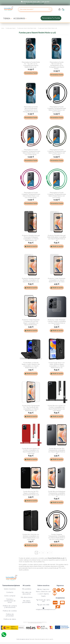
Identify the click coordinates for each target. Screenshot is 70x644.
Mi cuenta (27, 586)
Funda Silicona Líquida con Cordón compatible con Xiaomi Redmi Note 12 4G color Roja (31, 451)
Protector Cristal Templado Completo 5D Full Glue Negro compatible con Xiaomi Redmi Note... (31, 322)
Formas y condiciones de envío (10, 601)
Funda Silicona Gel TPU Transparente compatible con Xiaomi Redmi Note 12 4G (57, 451)
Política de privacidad (10, 615)
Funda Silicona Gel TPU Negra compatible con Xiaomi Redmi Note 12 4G (31, 493)
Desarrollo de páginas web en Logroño (44, 639)
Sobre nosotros (10, 589)
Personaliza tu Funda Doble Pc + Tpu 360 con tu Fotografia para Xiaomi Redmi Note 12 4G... (31, 65)
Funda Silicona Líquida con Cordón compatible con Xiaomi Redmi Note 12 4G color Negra (57, 408)
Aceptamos (60, 598)
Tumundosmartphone (11, 586)
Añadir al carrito (31, 246)
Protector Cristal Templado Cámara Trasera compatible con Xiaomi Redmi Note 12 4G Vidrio (57, 322)
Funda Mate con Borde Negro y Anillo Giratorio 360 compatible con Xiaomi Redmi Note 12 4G (31, 365)
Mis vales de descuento (27, 593)
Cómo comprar (10, 596)
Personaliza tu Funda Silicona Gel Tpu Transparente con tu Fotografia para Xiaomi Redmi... (57, 65)
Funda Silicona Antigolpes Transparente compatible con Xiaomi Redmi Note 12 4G (57, 494)
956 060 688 (43, 605)
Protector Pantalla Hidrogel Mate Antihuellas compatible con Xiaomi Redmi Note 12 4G (57, 238)
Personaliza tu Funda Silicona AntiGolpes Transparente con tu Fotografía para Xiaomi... (31, 109)
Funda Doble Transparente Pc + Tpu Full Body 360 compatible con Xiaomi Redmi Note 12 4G (31, 408)
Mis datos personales (27, 602)
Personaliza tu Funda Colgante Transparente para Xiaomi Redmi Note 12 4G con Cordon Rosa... (31, 152)
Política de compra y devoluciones (10, 607)
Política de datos (10, 619)
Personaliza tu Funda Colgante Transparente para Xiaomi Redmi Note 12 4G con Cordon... (57, 109)
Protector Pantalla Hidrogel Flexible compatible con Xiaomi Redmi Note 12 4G (31, 280)
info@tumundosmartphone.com (46, 609)
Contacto (10, 592)
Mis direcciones (27, 597)
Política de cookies (10, 611)
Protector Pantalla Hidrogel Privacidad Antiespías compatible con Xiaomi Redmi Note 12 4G (31, 238)
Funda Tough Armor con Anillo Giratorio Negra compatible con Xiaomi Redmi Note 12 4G (57, 365)
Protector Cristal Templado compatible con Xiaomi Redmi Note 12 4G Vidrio (57, 280)
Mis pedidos (27, 589)
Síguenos (60, 586)
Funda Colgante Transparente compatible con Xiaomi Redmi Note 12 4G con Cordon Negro (57, 537)
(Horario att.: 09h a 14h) (43, 601)
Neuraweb (32, 639)
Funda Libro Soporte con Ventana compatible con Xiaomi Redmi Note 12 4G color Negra (31, 537)
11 (48, 553)
